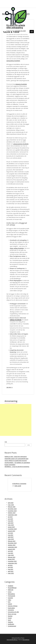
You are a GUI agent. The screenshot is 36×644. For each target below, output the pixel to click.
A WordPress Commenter (19, 484)
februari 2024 (12, 541)
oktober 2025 (12, 513)
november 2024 (12, 529)
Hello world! (18, 486)
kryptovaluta (11, 608)
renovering (11, 610)
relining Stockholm (16, 320)
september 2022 (12, 563)
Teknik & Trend (11, 32)
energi (10, 592)
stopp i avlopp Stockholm (17, 248)
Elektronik (11, 590)
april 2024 (11, 537)
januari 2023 (11, 559)
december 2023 (12, 543)
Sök (6, 442)
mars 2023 (11, 555)
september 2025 (12, 515)
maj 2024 (11, 535)
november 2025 (12, 511)
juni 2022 (10, 567)
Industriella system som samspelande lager (16, 459)
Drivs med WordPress (12, 640)
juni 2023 (10, 551)
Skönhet (10, 616)
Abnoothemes (26, 640)
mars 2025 (11, 525)
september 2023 (12, 547)
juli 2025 (10, 517)
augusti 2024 (11, 531)
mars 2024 (11, 539)
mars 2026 (11, 505)
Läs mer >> (10, 387)
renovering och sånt (13, 612)
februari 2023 (12, 557)
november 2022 (12, 561)
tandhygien (11, 624)
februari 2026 (12, 507)
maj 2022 (11, 569)
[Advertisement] (16, 420)
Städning (10, 622)
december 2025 (12, 509)
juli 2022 (10, 565)
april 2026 (11, 503)
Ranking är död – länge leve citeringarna (16, 457)
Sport (9, 620)
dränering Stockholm (21, 84)
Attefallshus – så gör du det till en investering (17, 467)
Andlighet (11, 586)
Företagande (12, 596)
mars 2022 (11, 573)
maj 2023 (11, 553)
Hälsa (10, 600)
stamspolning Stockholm (13, 61)
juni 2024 (10, 533)
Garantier (10, 598)
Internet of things (13, 606)
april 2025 (11, 523)
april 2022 (11, 571)
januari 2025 (11, 527)
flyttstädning (11, 594)
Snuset (10, 618)
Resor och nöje (12, 614)
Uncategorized (12, 626)
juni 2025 (10, 519)
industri (10, 604)
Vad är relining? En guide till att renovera (16, 461)
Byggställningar (12, 588)
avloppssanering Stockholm (21, 144)
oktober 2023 (12, 545)
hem (9, 602)
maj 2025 (11, 521)
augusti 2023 (11, 549)
